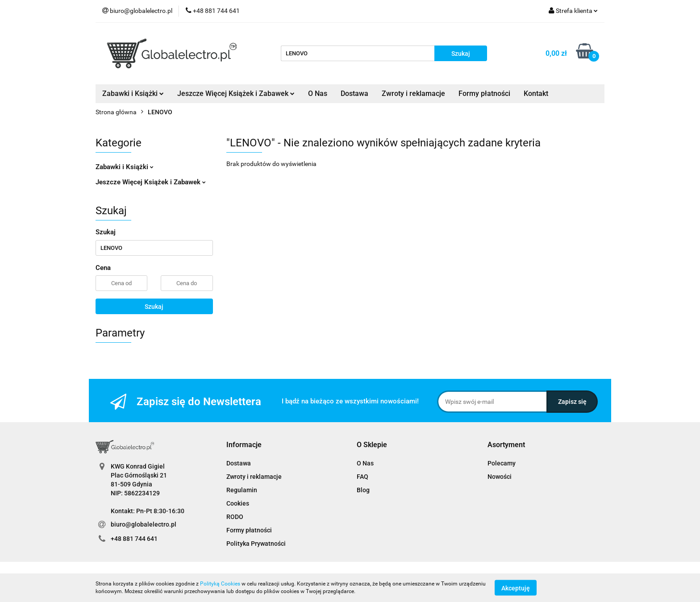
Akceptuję (516, 588)
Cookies (238, 503)
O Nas (318, 93)
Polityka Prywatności (256, 544)
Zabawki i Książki (133, 93)
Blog (363, 490)
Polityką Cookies (220, 584)
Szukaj (154, 307)
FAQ (362, 477)
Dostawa (354, 93)
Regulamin (242, 490)
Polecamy (502, 463)
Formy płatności (484, 93)
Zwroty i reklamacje (413, 93)
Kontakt (536, 93)
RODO (235, 517)
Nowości (500, 477)
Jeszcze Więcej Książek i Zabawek (236, 93)
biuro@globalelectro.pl (144, 524)
